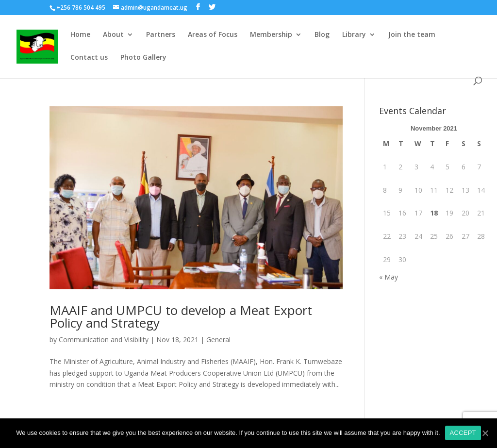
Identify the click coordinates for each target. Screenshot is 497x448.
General (218, 340)
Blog (322, 35)
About (113, 35)
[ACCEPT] (485, 433)
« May (389, 277)
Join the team (412, 35)
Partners (161, 35)
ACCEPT (463, 433)
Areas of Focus (213, 35)
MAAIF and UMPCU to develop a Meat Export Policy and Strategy (181, 316)
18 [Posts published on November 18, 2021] (434, 213)
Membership (271, 35)
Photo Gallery (143, 58)
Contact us (89, 58)
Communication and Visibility (104, 340)
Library (354, 35)
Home (80, 35)
